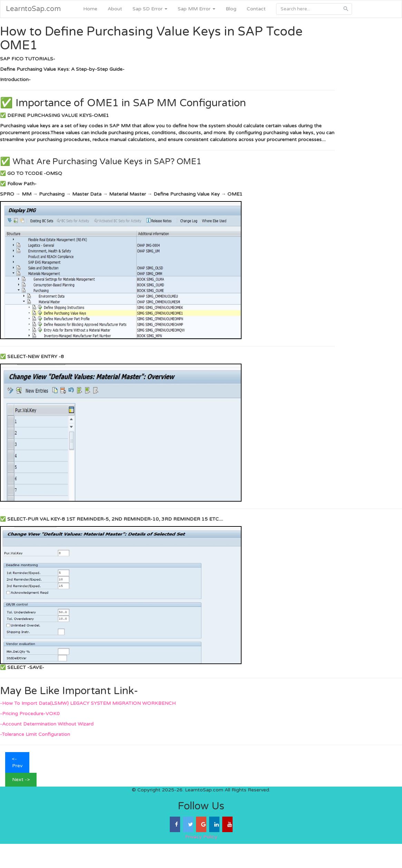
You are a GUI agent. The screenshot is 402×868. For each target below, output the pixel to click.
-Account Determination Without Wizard (47, 724)
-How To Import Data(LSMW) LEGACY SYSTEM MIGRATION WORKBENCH (88, 703)
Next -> (21, 780)
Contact (256, 9)
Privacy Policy (201, 837)
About (115, 9)
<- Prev (17, 762)
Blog (231, 9)
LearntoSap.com (33, 9)
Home (90, 9)
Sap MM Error (197, 9)
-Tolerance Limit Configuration (35, 734)
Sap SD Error (150, 9)
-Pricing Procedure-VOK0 (30, 714)
